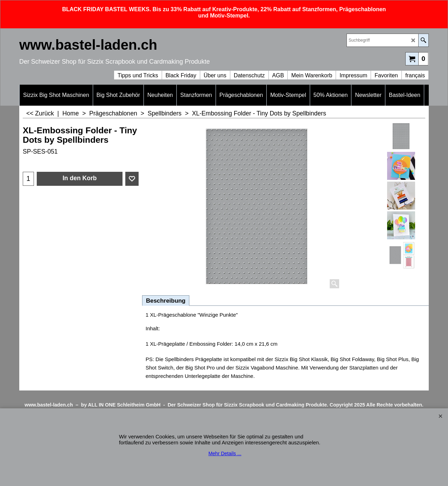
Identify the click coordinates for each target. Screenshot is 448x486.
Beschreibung (166, 301)
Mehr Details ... (225, 453)
